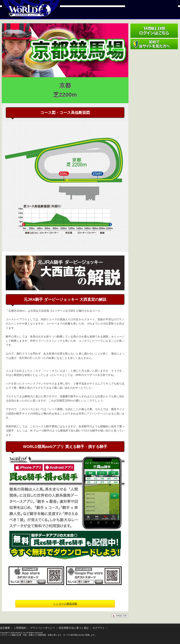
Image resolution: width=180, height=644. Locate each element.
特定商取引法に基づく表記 (74, 628)
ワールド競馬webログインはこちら (154, 31)
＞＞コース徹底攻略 (65, 604)
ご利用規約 (20, 628)
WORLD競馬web (26, 12)
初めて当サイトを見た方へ (154, 44)
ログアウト (99, 628)
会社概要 (5, 628)
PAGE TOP (120, 616)
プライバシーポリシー (43, 628)
